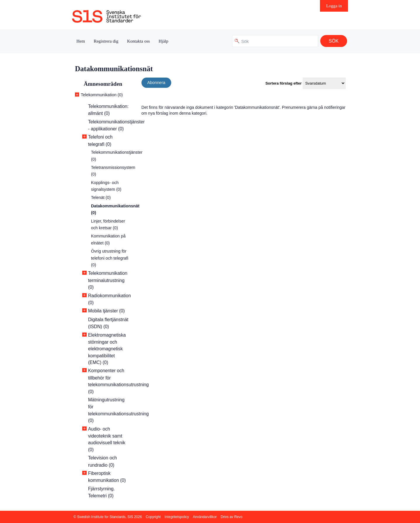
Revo (238, 517)
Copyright (153, 517)
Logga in (334, 6)
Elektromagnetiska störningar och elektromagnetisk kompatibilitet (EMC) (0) (107, 349)
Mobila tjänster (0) (106, 311)
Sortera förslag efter (283, 83)
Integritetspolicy (177, 517)
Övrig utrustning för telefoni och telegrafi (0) (110, 258)
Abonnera (156, 83)
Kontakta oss (139, 41)
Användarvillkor (205, 517)
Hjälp (163, 41)
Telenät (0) (101, 197)
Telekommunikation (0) (102, 95)
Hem (81, 41)
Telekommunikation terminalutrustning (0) (108, 280)
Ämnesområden (103, 84)
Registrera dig (106, 41)
